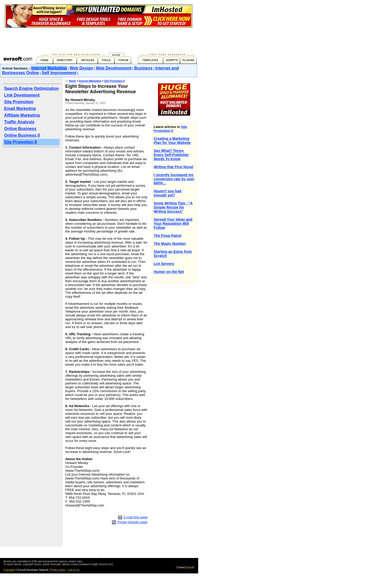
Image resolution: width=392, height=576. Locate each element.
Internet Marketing (49, 68)
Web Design (81, 68)
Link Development (22, 95)
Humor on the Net (169, 272)
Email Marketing (20, 109)
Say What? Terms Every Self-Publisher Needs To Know (171, 155)
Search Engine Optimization (31, 88)
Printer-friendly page (132, 522)
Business (143, 68)
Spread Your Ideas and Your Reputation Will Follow (173, 223)
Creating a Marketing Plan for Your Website (172, 141)
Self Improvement (59, 73)
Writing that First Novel (173, 167)
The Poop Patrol (167, 236)
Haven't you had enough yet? (168, 193)
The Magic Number (170, 244)
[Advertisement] (99, 39)
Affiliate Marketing (22, 115)
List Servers (164, 264)
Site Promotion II (20, 142)
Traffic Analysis (19, 122)
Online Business (20, 129)
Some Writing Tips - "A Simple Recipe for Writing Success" (173, 207)
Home (72, 81)
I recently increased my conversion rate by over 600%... (174, 179)
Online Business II (22, 135)
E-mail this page (136, 517)
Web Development (114, 68)
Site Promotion (19, 102)
